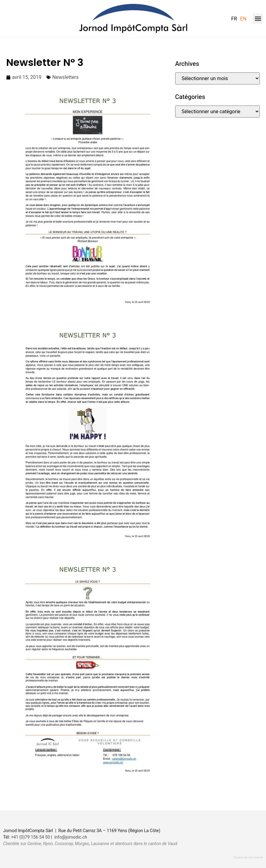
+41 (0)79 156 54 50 (30, 837)
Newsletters (66, 77)
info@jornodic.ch (71, 837)
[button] (258, 19)
